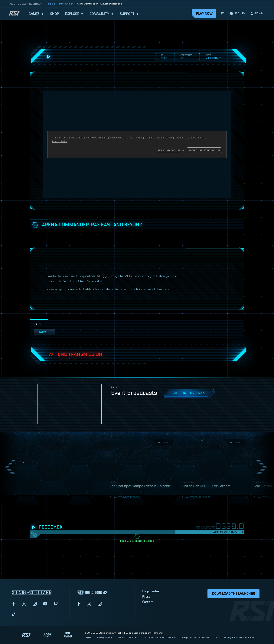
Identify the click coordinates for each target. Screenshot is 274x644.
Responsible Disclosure (195, 637)
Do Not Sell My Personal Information (235, 637)
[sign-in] (257, 14)
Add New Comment (228, 532)
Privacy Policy (104, 637)
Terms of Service (127, 637)
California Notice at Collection (159, 637)
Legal (88, 637)
